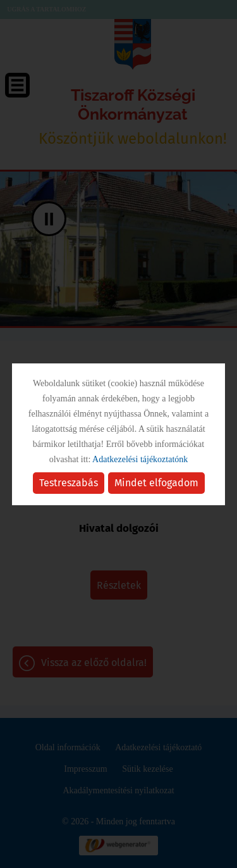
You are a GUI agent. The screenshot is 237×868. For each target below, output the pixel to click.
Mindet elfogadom (156, 483)
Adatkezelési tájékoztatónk (140, 459)
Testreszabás (69, 483)
